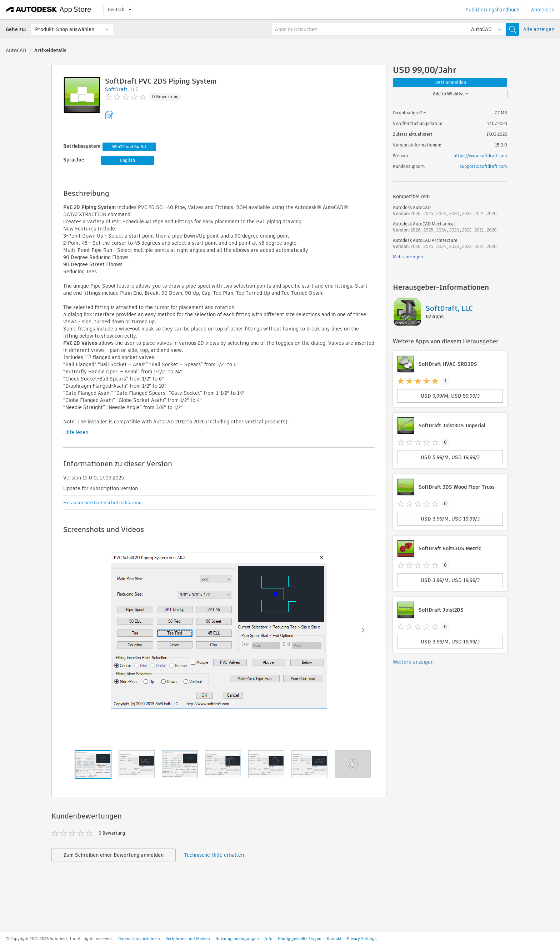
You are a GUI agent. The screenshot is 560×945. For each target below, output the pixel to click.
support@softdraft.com (483, 166)
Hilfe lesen (76, 432)
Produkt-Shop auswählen (65, 29)
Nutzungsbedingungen (237, 939)
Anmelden (543, 10)
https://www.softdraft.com (480, 156)
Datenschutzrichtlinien (139, 939)
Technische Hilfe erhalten (214, 855)
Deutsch (120, 9)
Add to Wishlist (451, 94)
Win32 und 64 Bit (129, 147)
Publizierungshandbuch (492, 10)
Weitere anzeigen (413, 662)
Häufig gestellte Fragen (300, 939)
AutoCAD (16, 50)
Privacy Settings (362, 939)
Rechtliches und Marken (188, 939)
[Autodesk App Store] (49, 10)
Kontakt (334, 939)
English (127, 160)
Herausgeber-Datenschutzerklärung (102, 503)
